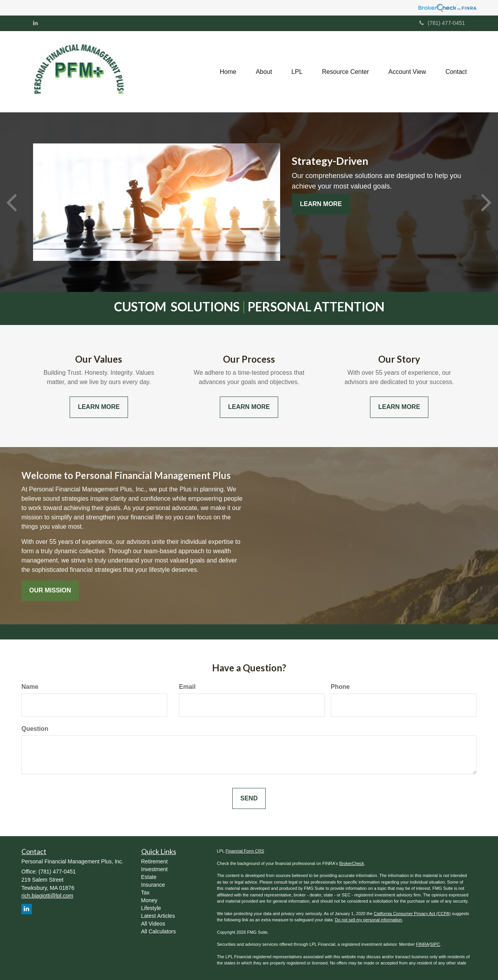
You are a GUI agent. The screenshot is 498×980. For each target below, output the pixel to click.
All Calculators (159, 931)
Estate (149, 877)
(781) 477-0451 (442, 23)
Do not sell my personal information (368, 920)
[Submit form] (249, 799)
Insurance (153, 885)
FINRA (422, 944)
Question (35, 729)
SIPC (435, 944)
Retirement (154, 861)
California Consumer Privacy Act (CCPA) (412, 914)
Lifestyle (151, 908)
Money (149, 900)
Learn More (321, 204)
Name (30, 687)
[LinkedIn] (35, 23)
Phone (340, 687)
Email (187, 687)
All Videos (153, 924)
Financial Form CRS (245, 851)
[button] (264, 72)
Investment (154, 869)
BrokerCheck (352, 863)
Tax (146, 893)
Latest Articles (158, 916)
